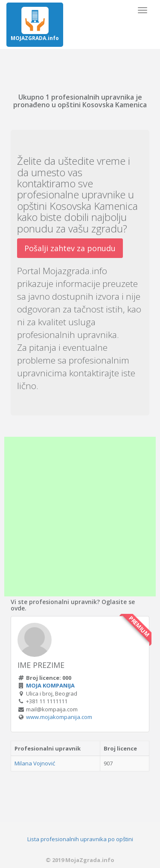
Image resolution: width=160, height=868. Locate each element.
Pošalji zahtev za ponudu (70, 248)
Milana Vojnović (35, 763)
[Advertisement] (80, 517)
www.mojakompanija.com (59, 717)
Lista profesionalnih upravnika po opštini (80, 839)
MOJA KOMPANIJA (50, 685)
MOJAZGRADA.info (35, 24)
